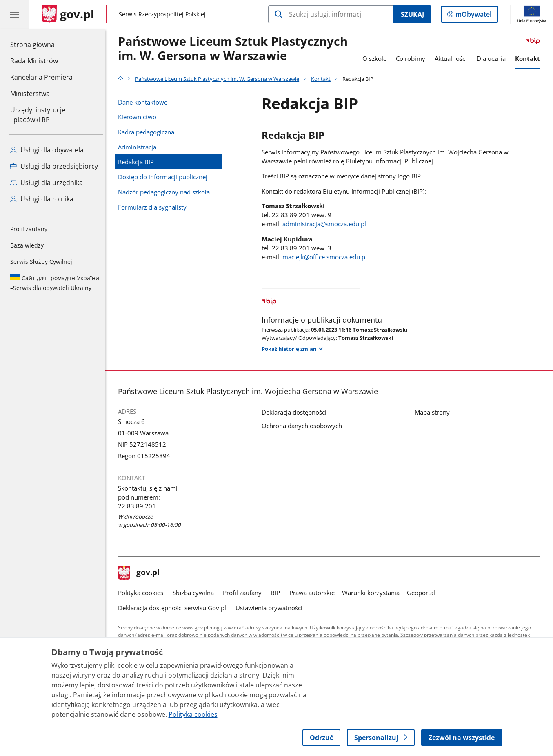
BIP (277, 593)
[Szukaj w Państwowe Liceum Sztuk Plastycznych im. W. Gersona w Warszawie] (331, 14)
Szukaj (412, 14)
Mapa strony (434, 412)
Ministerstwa (30, 94)
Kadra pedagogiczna (148, 132)
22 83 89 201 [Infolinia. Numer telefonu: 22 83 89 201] (139, 506)
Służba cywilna (195, 593)
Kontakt (530, 58)
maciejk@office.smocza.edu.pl (327, 257)
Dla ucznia (493, 58)
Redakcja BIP (138, 162)
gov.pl (141, 573)
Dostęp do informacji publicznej (165, 177)
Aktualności (453, 58)
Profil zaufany (29, 229)
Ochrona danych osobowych (304, 426)
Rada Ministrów (34, 61)
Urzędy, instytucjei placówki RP (38, 115)
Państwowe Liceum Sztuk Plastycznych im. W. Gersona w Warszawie (235, 49)
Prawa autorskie (314, 593)
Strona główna (41, 44)
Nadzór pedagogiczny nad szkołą (166, 192)
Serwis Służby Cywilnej (41, 262)
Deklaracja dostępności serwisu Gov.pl (174, 608)
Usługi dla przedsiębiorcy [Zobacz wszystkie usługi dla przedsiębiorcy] (54, 166)
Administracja (139, 147)
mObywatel (473, 16)
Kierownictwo (139, 117)
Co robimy (413, 58)
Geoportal (423, 593)
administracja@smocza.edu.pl (326, 224)
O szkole (376, 58)
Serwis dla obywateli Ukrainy (55, 283)
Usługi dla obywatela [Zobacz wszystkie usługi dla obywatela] (47, 150)
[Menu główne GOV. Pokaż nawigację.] (14, 14)
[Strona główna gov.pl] (68, 14)
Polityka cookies (143, 593)
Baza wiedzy (27, 245)
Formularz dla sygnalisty (154, 207)
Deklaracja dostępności (296, 412)
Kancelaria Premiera (41, 77)
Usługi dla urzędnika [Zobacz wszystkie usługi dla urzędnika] (47, 183)
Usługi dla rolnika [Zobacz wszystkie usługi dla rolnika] (42, 199)
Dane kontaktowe (145, 102)
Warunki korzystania (373, 593)
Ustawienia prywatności (271, 608)
